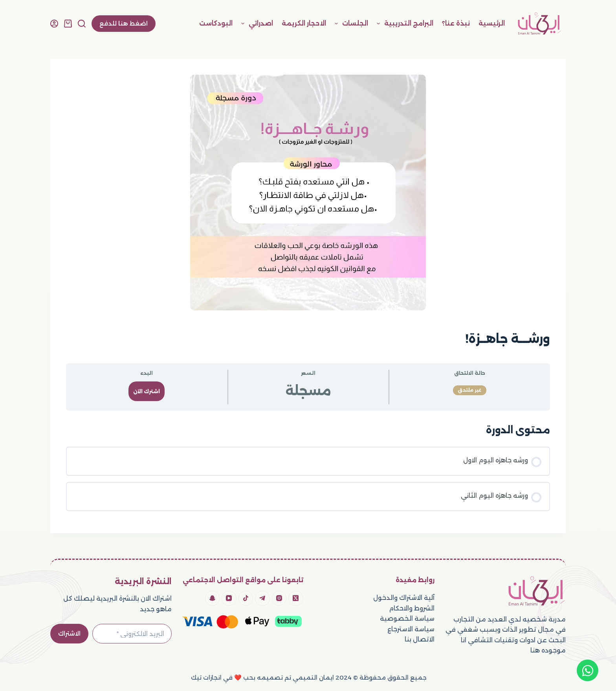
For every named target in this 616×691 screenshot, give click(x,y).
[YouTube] (229, 598)
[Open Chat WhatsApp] (588, 670)
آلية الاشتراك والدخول (404, 598)
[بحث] (82, 24)
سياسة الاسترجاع (411, 629)
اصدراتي (256, 24)
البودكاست (216, 23)
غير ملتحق (470, 390)
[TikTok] (246, 598)
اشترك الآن (147, 391)
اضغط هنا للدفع (124, 23)
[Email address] (132, 634)
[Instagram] (279, 598)
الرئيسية (492, 23)
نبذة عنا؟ (456, 23)
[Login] (54, 24)
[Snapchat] (213, 598)
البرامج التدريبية (403, 24)
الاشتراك (69, 633)
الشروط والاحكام (412, 608)
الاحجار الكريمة (304, 23)
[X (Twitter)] (296, 598)
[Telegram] (262, 598)
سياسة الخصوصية (407, 619)
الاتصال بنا (420, 639)
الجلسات (350, 24)
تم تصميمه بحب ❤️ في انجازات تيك (240, 677)
